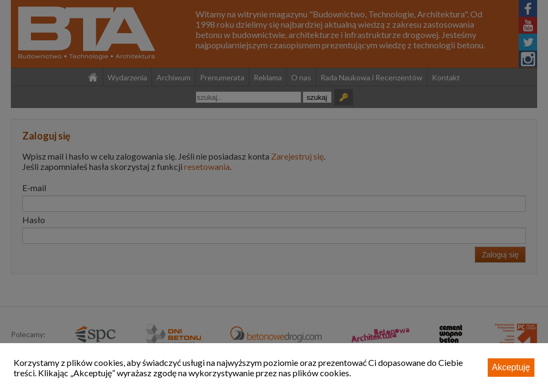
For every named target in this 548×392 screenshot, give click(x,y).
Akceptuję (511, 367)
